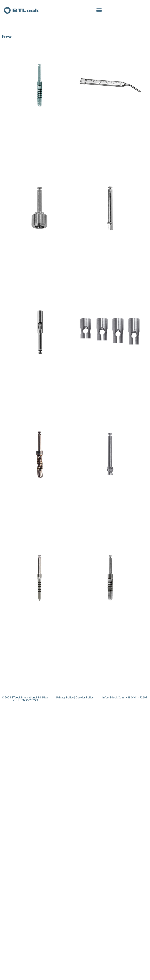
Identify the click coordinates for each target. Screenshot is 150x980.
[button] (99, 10)
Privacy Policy (65, 697)
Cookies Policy (85, 697)
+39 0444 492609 (137, 697)
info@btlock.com (113, 697)
